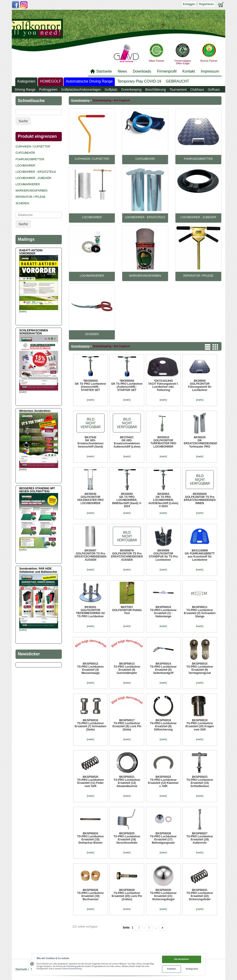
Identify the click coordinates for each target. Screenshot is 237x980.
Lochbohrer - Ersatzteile (145, 217)
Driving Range (25, 90)
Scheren (92, 334)
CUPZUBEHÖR (145, 159)
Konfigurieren (192, 969)
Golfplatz (111, 90)
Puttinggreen (48, 90)
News (122, 71)
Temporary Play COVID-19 (139, 81)
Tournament (178, 90)
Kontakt (189, 71)
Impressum (210, 71)
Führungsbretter (198, 159)
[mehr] (90, 400)
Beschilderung (156, 90)
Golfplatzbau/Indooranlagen (81, 90)
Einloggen (189, 4)
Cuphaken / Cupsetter (92, 159)
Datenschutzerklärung (72, 969)
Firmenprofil (167, 71)
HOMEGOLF (51, 81)
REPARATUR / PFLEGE (198, 276)
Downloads (142, 71)
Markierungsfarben (145, 276)
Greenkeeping (131, 90)
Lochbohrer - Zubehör (198, 217)
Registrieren (206, 4)
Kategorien (26, 81)
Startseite (104, 71)
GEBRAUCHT (177, 81)
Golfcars (214, 90)
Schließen (171, 969)
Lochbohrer (92, 217)
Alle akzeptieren (182, 959)
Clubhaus (197, 90)
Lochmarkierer (92, 276)
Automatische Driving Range (89, 81)
